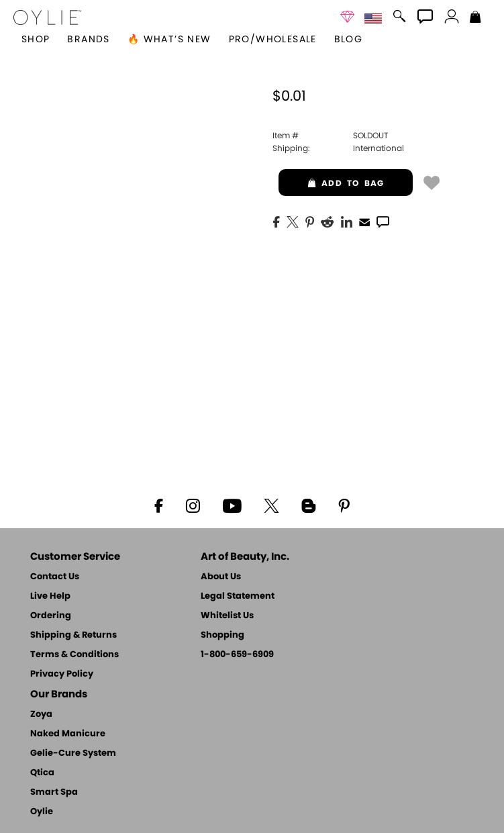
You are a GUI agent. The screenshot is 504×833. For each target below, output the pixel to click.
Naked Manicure (68, 734)
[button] (47, 17)
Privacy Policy (62, 674)
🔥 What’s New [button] (169, 40)
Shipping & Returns (73, 635)
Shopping (222, 635)
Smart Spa (54, 792)
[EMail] (364, 221)
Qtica (42, 773)
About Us (221, 577)
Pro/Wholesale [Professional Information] (273, 40)
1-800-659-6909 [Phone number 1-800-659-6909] (237, 655)
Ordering (51, 616)
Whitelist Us (227, 616)
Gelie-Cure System (73, 753)
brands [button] (88, 40)
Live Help (50, 596)
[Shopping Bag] (475, 18)
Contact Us (55, 577)
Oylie (42, 812)
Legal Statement (238, 596)
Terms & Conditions (74, 655)
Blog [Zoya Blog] (349, 40)
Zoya (41, 715)
